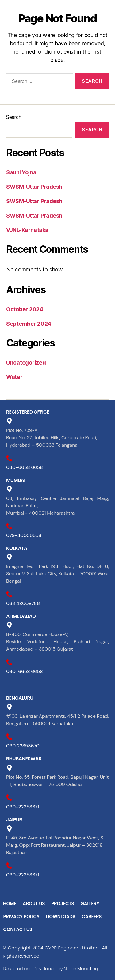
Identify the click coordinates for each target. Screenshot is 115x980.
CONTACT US (18, 929)
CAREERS (92, 916)
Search (14, 117)
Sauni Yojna (21, 172)
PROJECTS (63, 904)
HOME (10, 904)
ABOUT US (34, 904)
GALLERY (90, 904)
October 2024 (25, 309)
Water (14, 377)
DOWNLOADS (61, 916)
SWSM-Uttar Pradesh (34, 187)
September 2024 (29, 324)
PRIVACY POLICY (21, 916)
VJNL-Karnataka (27, 230)
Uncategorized (26, 363)
